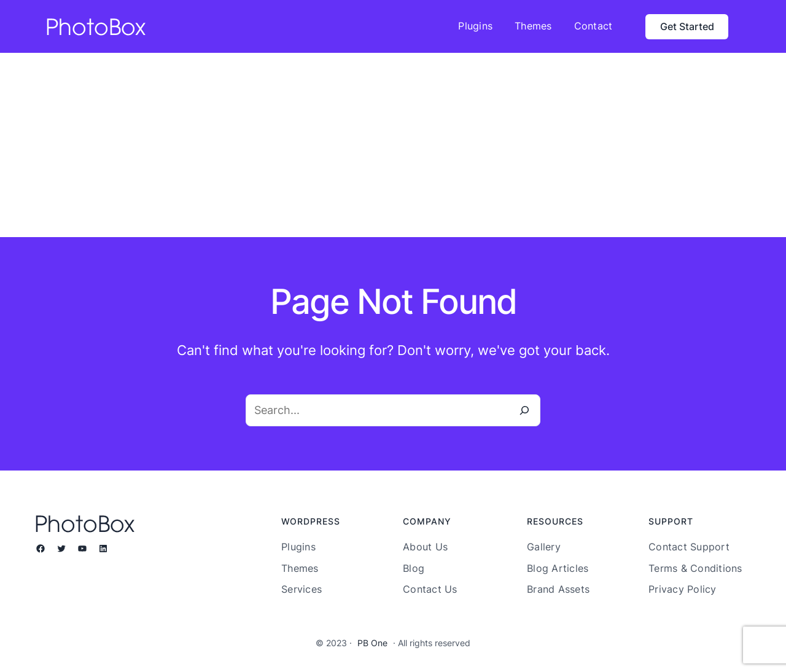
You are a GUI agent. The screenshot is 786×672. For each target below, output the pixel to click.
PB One (372, 643)
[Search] (524, 410)
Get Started (687, 26)
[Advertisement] (393, 145)
